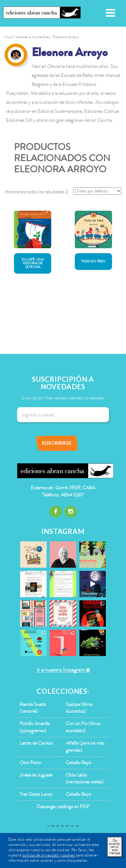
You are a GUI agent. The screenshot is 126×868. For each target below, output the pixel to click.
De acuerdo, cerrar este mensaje (115, 847)
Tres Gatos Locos (36, 794)
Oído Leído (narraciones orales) (85, 779)
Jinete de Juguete (36, 775)
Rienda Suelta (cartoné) (33, 708)
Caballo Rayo (79, 763)
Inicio (9, 37)
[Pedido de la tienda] (97, 191)
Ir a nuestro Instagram (61, 670)
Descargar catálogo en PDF (63, 807)
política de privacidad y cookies (49, 855)
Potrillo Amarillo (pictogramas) (35, 727)
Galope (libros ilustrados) (79, 708)
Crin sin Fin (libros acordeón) (83, 727)
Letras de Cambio (36, 743)
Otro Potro (30, 763)
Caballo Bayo (79, 794)
